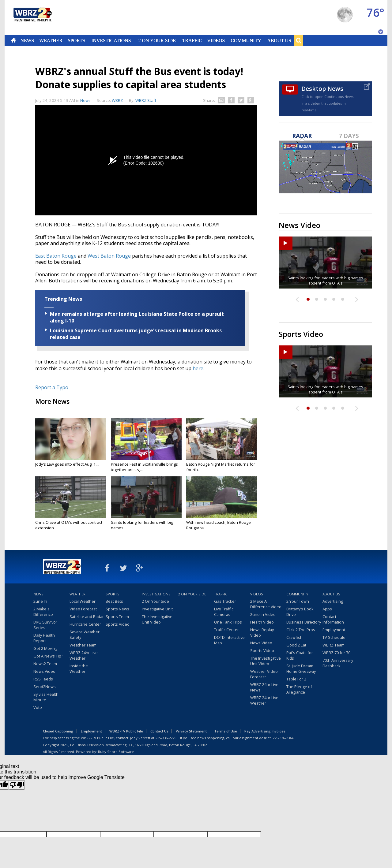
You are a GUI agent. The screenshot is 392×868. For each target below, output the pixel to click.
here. (198, 368)
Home (14, 40)
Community (246, 40)
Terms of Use (226, 731)
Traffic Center (226, 630)
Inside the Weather (79, 669)
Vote (38, 707)
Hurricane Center (85, 624)
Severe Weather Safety (85, 635)
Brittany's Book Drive (300, 612)
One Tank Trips (228, 622)
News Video (44, 671)
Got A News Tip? (48, 656)
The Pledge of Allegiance (299, 689)
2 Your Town (298, 601)
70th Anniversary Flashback (338, 663)
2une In (40, 601)
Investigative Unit (157, 609)
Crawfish (294, 637)
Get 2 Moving (45, 648)
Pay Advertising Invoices (265, 731)
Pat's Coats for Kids (300, 655)
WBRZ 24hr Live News (264, 687)
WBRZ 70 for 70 (336, 653)
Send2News (45, 687)
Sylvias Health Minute (46, 697)
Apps (327, 609)
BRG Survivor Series (45, 625)
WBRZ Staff (146, 100)
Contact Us (159, 731)
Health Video (262, 622)
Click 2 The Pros (301, 630)
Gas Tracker (225, 601)
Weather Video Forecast (264, 674)
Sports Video (118, 624)
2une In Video (263, 614)
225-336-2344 (283, 738)
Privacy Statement (191, 731)
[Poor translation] (17, 785)
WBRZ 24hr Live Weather (84, 655)
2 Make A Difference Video (266, 604)
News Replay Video (262, 632)
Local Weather (83, 601)
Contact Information (333, 619)
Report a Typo (52, 387)
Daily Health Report (44, 638)
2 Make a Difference (43, 612)
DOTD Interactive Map (229, 640)
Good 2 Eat (296, 645)
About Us (279, 40)
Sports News (117, 609)
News (27, 40)
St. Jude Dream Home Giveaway (301, 669)
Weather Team (83, 645)
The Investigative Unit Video (157, 619)
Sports (76, 40)
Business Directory (304, 622)
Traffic (192, 40)
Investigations (111, 40)
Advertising (333, 601)
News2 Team (45, 664)
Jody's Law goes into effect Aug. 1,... (67, 464)
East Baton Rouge (56, 256)
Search (299, 40)
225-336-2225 (166, 738)
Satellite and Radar (87, 617)
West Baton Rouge (109, 256)
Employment (334, 630)
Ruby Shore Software (116, 752)
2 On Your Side (157, 40)
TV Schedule (334, 637)
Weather (51, 40)
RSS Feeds (43, 679)
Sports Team (117, 617)
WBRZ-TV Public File (126, 731)
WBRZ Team (334, 645)
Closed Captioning (58, 731)
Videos (216, 40)
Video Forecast (83, 609)
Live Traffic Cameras (224, 612)
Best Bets (114, 601)
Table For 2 (296, 679)
